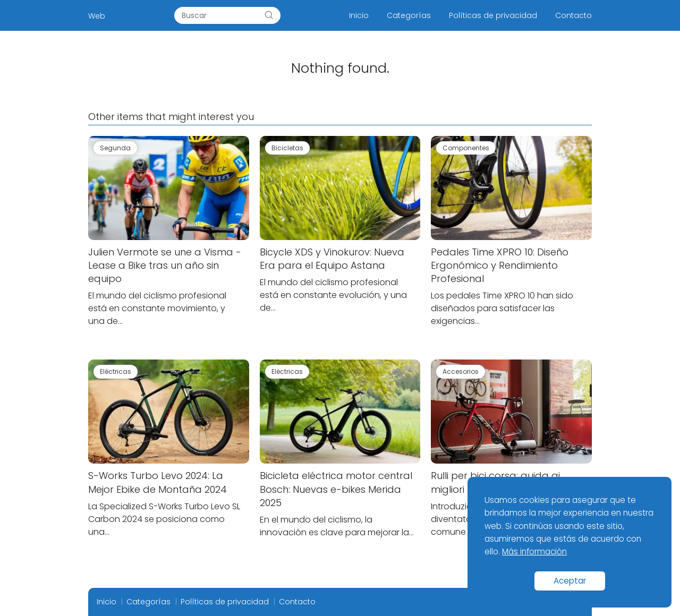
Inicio (359, 15)
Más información (534, 551)
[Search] (269, 15)
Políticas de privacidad (493, 15)
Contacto (573, 15)
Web (97, 16)
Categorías (409, 15)
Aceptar (570, 581)
